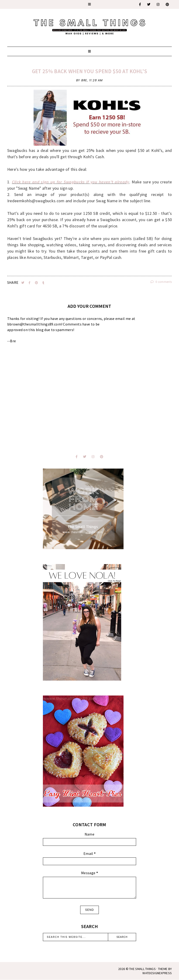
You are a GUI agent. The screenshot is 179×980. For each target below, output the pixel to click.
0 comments (161, 282)
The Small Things (142, 969)
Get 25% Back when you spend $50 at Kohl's (89, 71)
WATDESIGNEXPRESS (157, 973)
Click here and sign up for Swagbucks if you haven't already (71, 182)
